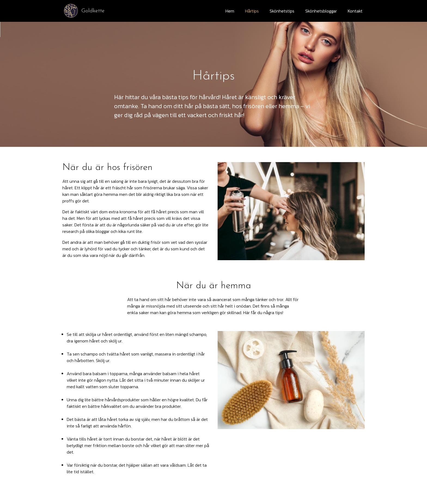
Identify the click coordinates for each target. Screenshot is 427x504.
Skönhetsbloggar (321, 11)
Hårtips (252, 11)
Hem (230, 11)
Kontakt (355, 11)
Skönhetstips (282, 11)
